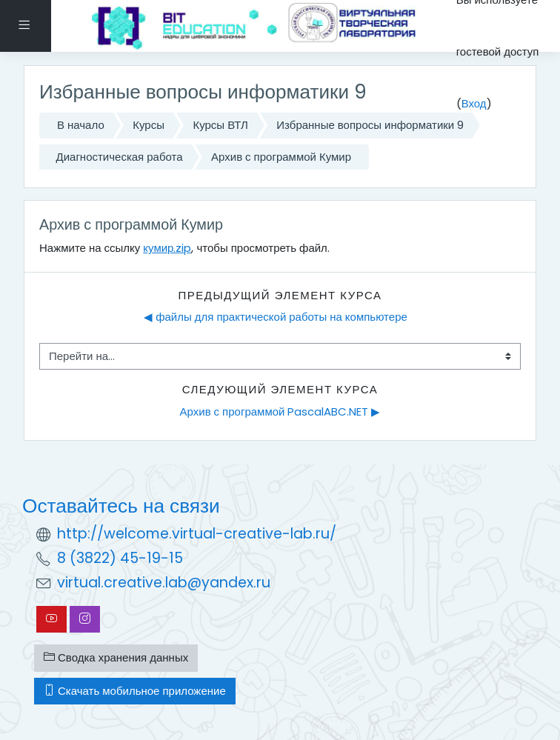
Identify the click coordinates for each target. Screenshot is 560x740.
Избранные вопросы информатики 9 (370, 125)
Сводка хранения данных (116, 657)
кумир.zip (167, 248)
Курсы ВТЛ (220, 125)
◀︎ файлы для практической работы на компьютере (276, 317)
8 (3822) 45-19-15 (120, 558)
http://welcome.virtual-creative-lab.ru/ (197, 534)
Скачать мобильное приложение (135, 691)
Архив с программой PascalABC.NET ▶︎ (280, 411)
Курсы (149, 125)
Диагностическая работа (120, 157)
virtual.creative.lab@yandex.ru (164, 583)
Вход (474, 103)
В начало (81, 125)
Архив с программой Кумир (281, 157)
